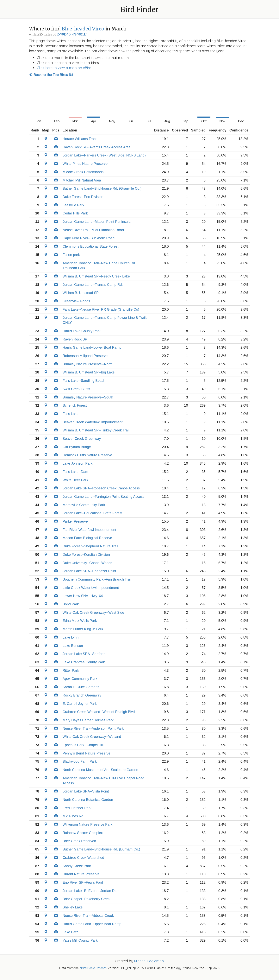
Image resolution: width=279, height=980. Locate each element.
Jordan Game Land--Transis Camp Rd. (93, 285)
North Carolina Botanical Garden (88, 800)
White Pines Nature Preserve (85, 164)
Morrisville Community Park (84, 505)
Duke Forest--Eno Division (83, 197)
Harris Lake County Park (82, 331)
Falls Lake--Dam (75, 472)
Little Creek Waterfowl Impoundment (91, 588)
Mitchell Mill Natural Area (82, 180)
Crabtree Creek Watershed (83, 858)
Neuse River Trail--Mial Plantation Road (93, 230)
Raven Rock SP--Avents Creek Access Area (97, 147)
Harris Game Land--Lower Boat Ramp (92, 347)
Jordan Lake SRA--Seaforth (84, 654)
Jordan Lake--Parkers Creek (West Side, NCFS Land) (104, 155)
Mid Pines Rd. (73, 816)
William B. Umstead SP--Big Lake (89, 372)
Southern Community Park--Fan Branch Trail (97, 579)
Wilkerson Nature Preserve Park (87, 824)
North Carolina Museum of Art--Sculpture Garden (100, 770)
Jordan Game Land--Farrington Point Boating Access (103, 497)
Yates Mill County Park (80, 940)
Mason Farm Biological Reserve (87, 538)
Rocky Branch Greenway (82, 695)
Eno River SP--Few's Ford (83, 882)
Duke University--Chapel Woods (87, 563)
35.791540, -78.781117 (72, 34)
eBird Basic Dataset (93, 968)
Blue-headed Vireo (83, 29)
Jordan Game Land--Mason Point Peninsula (96, 222)
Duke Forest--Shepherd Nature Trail (90, 546)
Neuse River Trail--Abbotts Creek (88, 916)
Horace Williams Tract (80, 139)
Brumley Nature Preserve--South (88, 397)
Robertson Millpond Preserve (85, 356)
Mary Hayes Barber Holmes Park (88, 720)
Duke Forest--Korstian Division (86, 555)
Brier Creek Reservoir (79, 841)
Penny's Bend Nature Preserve (87, 753)
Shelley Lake (73, 907)
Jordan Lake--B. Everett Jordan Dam (91, 891)
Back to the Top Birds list (51, 75)
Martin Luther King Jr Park (83, 629)
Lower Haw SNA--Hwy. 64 (83, 596)
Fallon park (71, 255)
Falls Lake (71, 414)
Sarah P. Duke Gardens (81, 687)
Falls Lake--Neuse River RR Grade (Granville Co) (101, 309)
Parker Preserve (75, 521)
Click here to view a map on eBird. (64, 68)
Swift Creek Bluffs (76, 389)
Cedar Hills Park (75, 213)
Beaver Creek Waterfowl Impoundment (93, 422)
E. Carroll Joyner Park (80, 704)
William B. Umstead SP (81, 293)
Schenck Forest (75, 405)
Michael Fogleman (149, 961)
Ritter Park (71, 671)
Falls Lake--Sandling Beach (84, 381)
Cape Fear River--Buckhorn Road (89, 238)
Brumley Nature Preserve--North (88, 364)
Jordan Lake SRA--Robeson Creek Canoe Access (101, 488)
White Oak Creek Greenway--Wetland (92, 737)
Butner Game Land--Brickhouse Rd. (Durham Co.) (101, 849)
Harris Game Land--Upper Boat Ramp (92, 924)
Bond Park (71, 604)
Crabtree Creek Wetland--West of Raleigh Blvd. (99, 712)
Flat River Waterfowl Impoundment (89, 530)
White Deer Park (75, 480)
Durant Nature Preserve (81, 874)
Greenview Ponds (76, 301)
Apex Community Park (80, 679)
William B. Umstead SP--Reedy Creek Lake (96, 276)
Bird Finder (139, 10)
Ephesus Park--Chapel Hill (83, 745)
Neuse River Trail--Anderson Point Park (93, 729)
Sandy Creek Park (77, 866)
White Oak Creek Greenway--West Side (93, 613)
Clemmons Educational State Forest (90, 246)
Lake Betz (70, 932)
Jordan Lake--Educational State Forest (92, 513)
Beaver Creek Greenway (82, 439)
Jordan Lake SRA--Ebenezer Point (89, 571)
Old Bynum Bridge (77, 447)
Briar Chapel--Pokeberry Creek (87, 899)
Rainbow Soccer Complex (83, 833)
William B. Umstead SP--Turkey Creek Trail (96, 430)
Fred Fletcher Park (77, 808)
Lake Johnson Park (77, 463)
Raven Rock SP (75, 339)
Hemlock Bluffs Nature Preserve (87, 455)
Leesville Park (73, 205)
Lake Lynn (71, 637)
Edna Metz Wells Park (80, 621)
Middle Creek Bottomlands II (84, 172)
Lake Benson (73, 646)
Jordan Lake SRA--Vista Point (86, 791)
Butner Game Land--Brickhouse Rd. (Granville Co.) (102, 188)
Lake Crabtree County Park (84, 662)
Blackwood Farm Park (80, 761)
